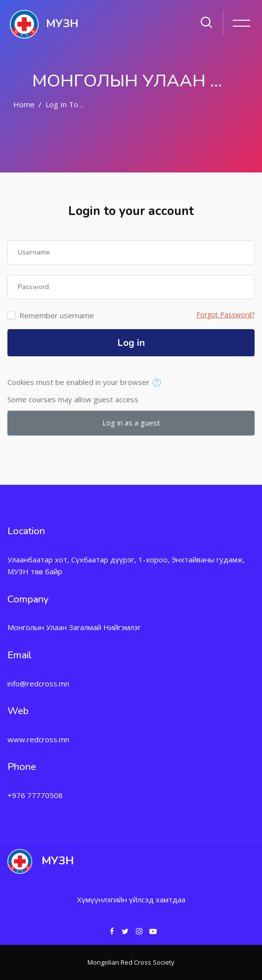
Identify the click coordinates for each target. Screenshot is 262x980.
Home (24, 104)
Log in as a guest (131, 423)
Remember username (57, 315)
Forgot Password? (225, 315)
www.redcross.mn (38, 739)
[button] (159, 383)
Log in (131, 343)
